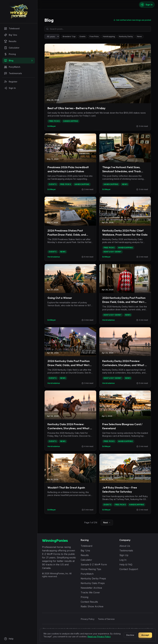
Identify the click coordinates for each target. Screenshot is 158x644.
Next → (107, 522)
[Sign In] (147, 5)
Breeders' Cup (69, 36)
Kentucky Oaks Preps (93, 583)
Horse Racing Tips (91, 569)
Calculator (12, 48)
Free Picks (94, 36)
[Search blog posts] (98, 29)
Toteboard (12, 29)
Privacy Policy (88, 619)
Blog (19, 61)
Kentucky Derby (126, 36)
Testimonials (13, 73)
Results (10, 41)
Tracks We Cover (90, 592)
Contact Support (129, 569)
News (139, 36)
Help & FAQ (126, 565)
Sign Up (124, 555)
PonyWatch (12, 67)
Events (83, 36)
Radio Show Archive (92, 606)
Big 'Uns (11, 35)
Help (9, 639)
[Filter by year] (52, 36)
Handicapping (109, 36)
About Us (125, 546)
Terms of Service (106, 619)
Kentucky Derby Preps (93, 578)
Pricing (10, 54)
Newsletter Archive (91, 588)
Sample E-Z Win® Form (94, 565)
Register (11, 82)
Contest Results (89, 602)
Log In (123, 560)
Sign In (10, 88)
